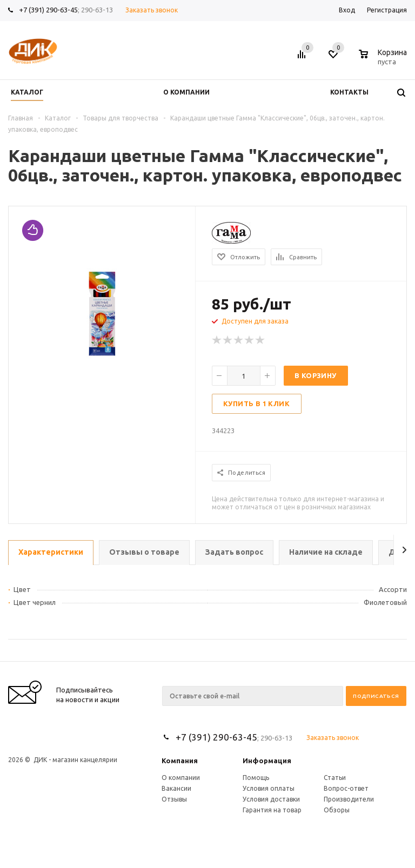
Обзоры (337, 810)
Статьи (335, 778)
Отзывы (174, 799)
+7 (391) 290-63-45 (48, 10)
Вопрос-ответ (346, 788)
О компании (181, 778)
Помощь (256, 778)
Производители (349, 799)
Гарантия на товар (272, 810)
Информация (267, 761)
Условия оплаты (269, 788)
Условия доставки (271, 799)
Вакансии (176, 788)
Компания (180, 761)
